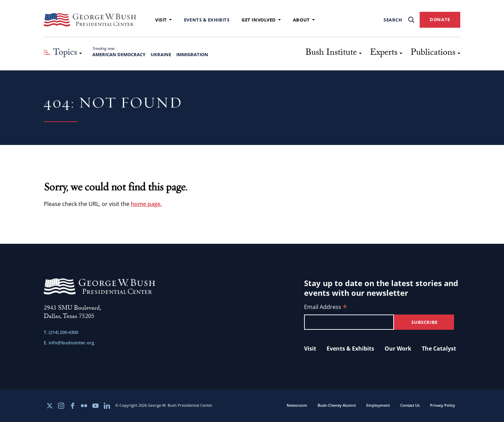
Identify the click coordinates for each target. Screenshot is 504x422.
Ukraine (161, 54)
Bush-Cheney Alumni (337, 405)
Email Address (326, 307)
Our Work (398, 348)
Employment (378, 405)
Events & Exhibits (207, 20)
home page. (146, 204)
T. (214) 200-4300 (61, 332)
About (304, 20)
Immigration (192, 54)
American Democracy (119, 54)
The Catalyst (439, 348)
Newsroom (297, 405)
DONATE (440, 19)
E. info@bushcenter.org (69, 343)
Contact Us (410, 405)
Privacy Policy (443, 405)
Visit (163, 20)
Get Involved (261, 20)
